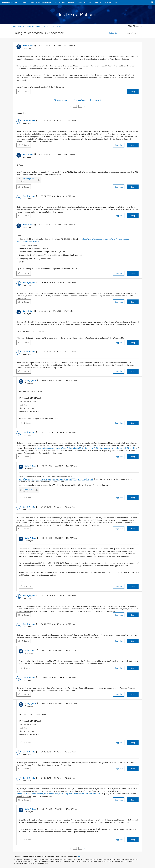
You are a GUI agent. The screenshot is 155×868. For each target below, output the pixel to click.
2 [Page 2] (80, 106)
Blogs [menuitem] (97, 2)
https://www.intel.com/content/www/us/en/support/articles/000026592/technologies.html (56, 479)
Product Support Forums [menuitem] (64, 2)
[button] (138, 46)
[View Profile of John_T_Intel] (29, 46)
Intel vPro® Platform (54, 26)
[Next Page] (84, 106)
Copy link (119, 145)
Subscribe (113, 33)
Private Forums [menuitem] (110, 2)
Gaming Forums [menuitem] (84, 2)
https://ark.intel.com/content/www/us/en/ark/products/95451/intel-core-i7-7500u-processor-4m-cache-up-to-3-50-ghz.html (86, 448)
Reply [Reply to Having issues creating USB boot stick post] (133, 91)
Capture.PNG (28, 489)
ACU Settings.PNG (28, 179)
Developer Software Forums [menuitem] (40, 2)
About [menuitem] (24, 2)
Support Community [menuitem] (9, 2)
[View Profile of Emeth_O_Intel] (30, 121)
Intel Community (19, 26)
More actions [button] (131, 33)
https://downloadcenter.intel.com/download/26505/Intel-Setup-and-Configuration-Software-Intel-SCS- (59, 794)
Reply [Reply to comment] (133, 145)
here (79, 856)
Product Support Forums (36, 26)
